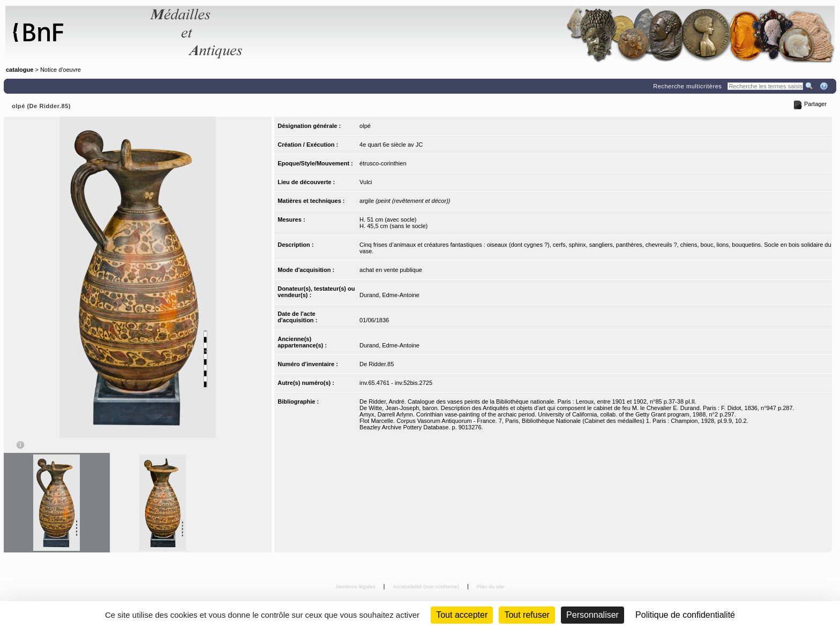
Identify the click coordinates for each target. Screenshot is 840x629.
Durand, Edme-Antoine (389, 295)
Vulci (366, 182)
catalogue (20, 70)
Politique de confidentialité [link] (685, 615)
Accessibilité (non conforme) (427, 586)
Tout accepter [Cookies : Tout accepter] (462, 615)
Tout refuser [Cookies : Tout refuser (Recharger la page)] (527, 615)
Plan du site (491, 586)
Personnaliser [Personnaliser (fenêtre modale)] (592, 615)
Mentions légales (357, 586)
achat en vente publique (391, 270)
